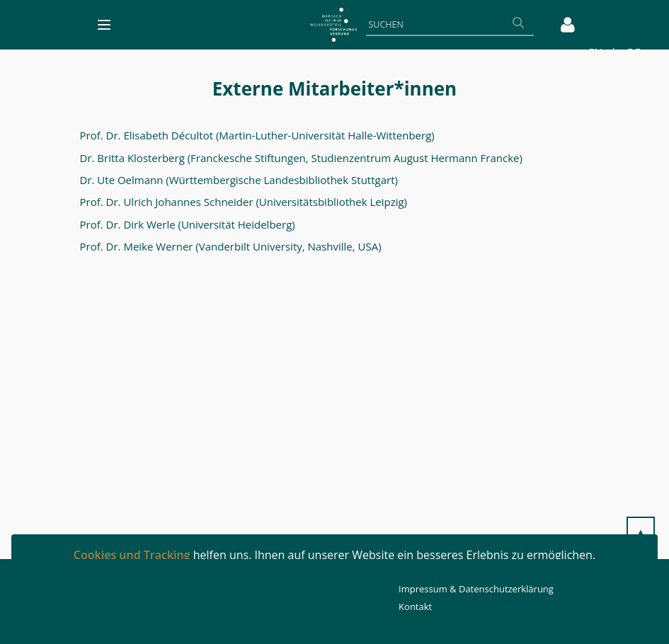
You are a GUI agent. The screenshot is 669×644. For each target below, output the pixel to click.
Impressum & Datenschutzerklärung (476, 589)
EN (595, 52)
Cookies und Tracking (132, 555)
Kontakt (415, 606)
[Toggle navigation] (104, 25)
